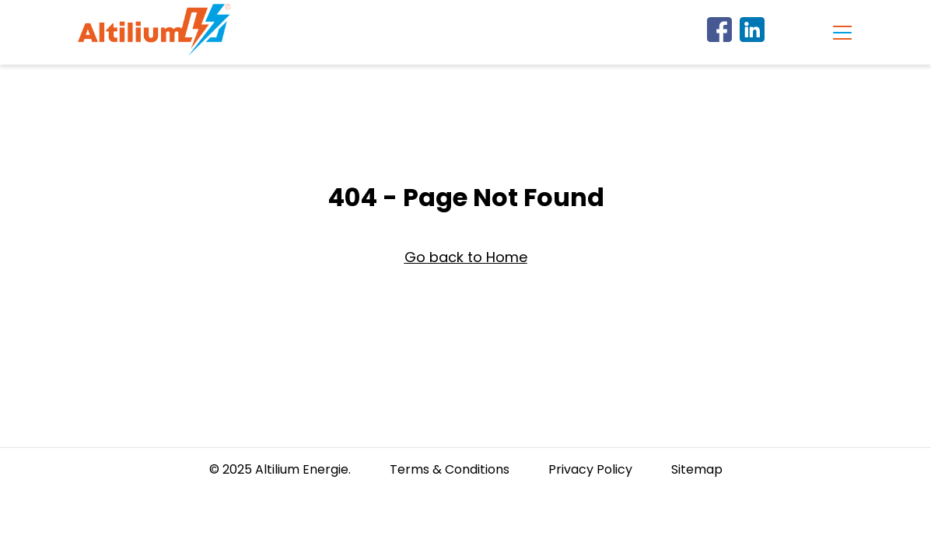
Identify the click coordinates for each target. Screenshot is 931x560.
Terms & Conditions (450, 469)
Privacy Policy (590, 469)
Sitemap (697, 469)
